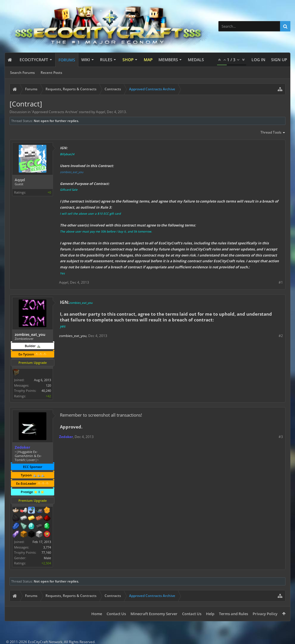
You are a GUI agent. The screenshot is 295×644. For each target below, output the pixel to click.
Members (168, 60)
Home (97, 614)
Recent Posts (51, 73)
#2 (281, 336)
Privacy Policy (265, 614)
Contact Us (116, 614)
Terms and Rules (233, 614)
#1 (281, 282)
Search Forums (22, 73)
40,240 (46, 391)
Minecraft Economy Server (154, 614)
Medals (196, 60)
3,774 (47, 547)
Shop (128, 60)
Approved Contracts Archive (55, 112)
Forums (67, 60)
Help (210, 614)
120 (48, 385)
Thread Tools (273, 133)
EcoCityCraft (34, 60)
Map (148, 60)
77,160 (46, 552)
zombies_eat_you (72, 172)
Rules (106, 60)
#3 (281, 437)
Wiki (86, 60)
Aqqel (101, 112)
